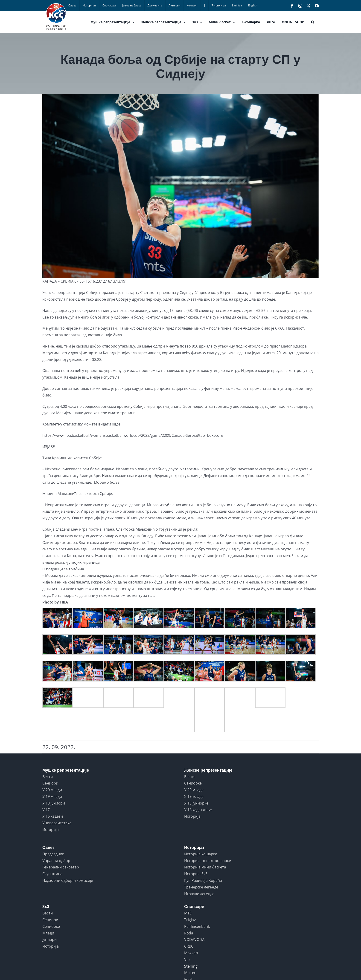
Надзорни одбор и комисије (68, 880)
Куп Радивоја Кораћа (203, 880)
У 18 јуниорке (196, 803)
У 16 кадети (53, 816)
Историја (51, 830)
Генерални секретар (61, 867)
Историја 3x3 (196, 874)
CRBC (189, 946)
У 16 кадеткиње (198, 810)
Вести (48, 777)
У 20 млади (52, 790)
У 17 (46, 810)
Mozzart (191, 953)
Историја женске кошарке (208, 861)
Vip (187, 960)
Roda (189, 933)
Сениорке (193, 783)
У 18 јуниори (54, 803)
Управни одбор (56, 861)
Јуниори (49, 940)
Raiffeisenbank (197, 926)
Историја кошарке (201, 854)
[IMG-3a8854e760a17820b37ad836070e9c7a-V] (180, 186)
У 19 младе (194, 796)
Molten (190, 973)
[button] (313, 22)
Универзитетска (57, 823)
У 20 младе (194, 790)
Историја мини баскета (205, 867)
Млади (48, 933)
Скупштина (52, 874)
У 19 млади (52, 796)
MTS (188, 913)
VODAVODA (194, 940)
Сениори (50, 783)
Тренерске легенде (201, 887)
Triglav (190, 920)
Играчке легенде (199, 894)
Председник (53, 854)
